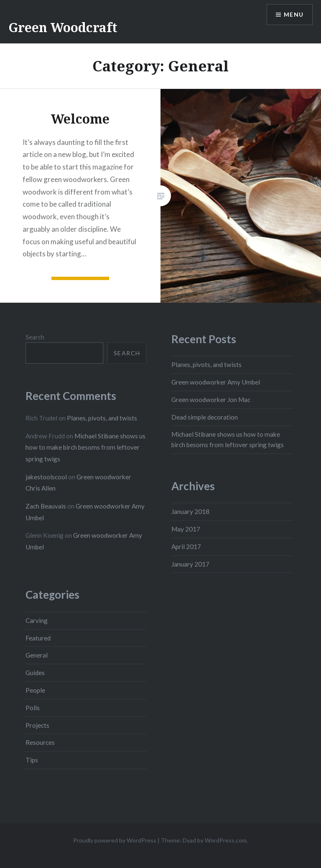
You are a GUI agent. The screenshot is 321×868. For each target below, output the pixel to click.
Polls (33, 708)
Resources (40, 742)
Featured (38, 638)
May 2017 (186, 529)
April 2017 (186, 547)
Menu (293, 15)
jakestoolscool (46, 477)
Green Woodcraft (63, 27)
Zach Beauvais (46, 506)
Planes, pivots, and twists (206, 364)
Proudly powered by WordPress (115, 840)
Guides (35, 673)
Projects (37, 725)
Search (35, 337)
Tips (32, 760)
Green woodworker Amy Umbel (216, 382)
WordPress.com (226, 840)
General (37, 655)
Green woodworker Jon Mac (211, 400)
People (35, 690)
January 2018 (190, 511)
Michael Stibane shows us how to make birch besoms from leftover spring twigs (85, 447)
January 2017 (190, 564)
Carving (37, 620)
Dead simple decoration (205, 417)
